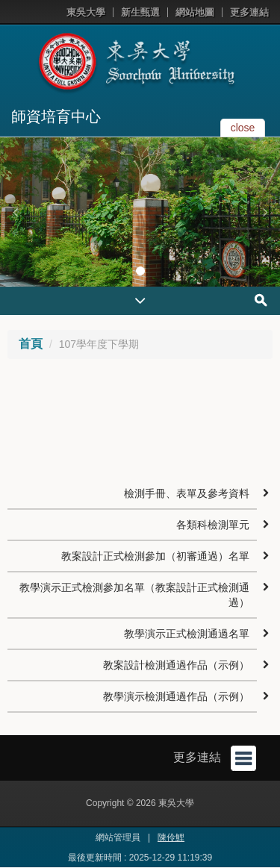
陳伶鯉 (171, 837)
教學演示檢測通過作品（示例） (176, 696)
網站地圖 (195, 12)
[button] (15, 212)
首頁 (31, 344)
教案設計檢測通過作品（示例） (176, 665)
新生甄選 (140, 12)
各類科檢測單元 (213, 525)
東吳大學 (86, 12)
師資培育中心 (56, 116)
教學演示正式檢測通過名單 (187, 634)
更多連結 (249, 12)
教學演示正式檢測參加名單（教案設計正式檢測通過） (134, 595)
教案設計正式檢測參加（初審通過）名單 (155, 556)
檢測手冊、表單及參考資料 (187, 493)
